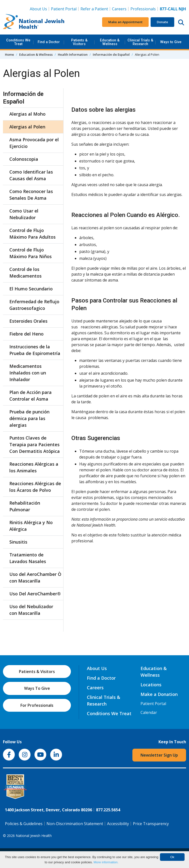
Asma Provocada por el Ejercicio (34, 143)
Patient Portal (64, 9)
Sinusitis (18, 542)
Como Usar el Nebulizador (24, 214)
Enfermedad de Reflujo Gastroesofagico (34, 305)
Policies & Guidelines (24, 824)
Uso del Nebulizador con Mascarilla (31, 610)
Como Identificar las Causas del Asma (31, 175)
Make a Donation (159, 694)
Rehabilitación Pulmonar (25, 506)
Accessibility (118, 824)
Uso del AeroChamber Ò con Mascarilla (35, 577)
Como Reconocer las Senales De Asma (31, 195)
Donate (162, 22)
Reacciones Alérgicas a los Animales (34, 467)
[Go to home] (34, 22)
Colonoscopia (24, 159)
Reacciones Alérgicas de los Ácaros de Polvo (35, 487)
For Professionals (37, 705)
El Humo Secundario (31, 289)
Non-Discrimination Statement (75, 824)
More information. (106, 862)
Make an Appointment (125, 22)
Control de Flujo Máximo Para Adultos (32, 234)
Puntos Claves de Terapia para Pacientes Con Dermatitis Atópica (35, 444)
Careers (120, 9)
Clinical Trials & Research (140, 42)
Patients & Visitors (79, 42)
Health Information (73, 54)
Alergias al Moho (27, 114)
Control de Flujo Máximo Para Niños (31, 253)
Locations (151, 685)
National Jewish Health (34, 836)
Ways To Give (37, 688)
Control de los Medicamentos (25, 273)
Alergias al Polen (27, 127)
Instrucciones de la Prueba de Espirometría (35, 350)
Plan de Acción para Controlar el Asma (31, 396)
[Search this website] (181, 22)
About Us (38, 9)
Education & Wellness (110, 42)
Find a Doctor (49, 42)
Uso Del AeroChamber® (35, 594)
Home (9, 54)
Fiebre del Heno (26, 334)
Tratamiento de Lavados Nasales (28, 558)
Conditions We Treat (18, 42)
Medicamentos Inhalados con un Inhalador (28, 373)
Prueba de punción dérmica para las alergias (29, 418)
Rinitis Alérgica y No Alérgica (31, 526)
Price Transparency (151, 824)
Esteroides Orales (28, 321)
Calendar (149, 712)
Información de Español (111, 54)
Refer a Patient (94, 9)
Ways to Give (171, 42)
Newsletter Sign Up (159, 755)
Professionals (143, 9)
